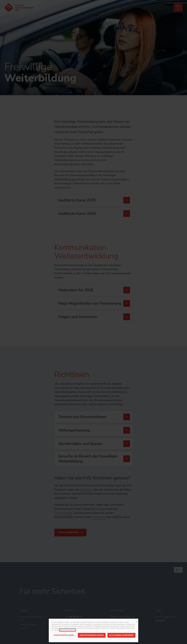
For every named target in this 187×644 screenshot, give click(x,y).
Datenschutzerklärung (68, 630)
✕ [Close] (136, 621)
